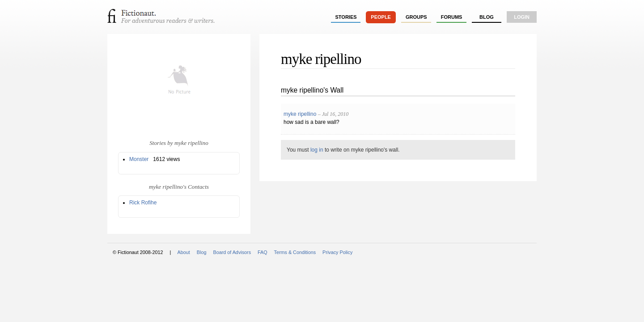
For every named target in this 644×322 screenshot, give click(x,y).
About (184, 252)
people (381, 17)
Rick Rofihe (143, 203)
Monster (139, 159)
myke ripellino (300, 114)
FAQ (263, 252)
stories (346, 17)
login (522, 17)
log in (317, 150)
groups (416, 17)
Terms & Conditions (295, 252)
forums (452, 17)
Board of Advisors (232, 252)
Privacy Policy (337, 252)
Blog (487, 17)
